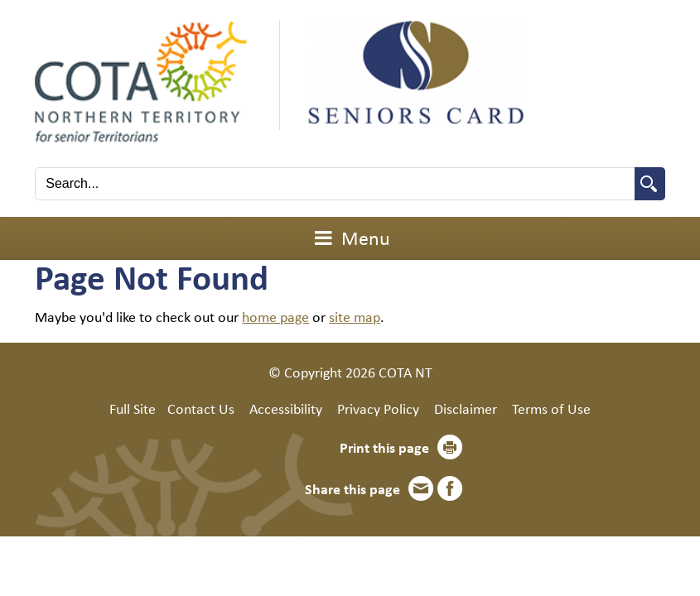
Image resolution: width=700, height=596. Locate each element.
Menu (350, 238)
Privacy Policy (378, 408)
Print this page (384, 447)
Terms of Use (551, 408)
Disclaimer (466, 408)
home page (275, 316)
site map (355, 316)
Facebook (450, 488)
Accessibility (286, 408)
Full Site (133, 408)
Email (421, 488)
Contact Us (201, 408)
